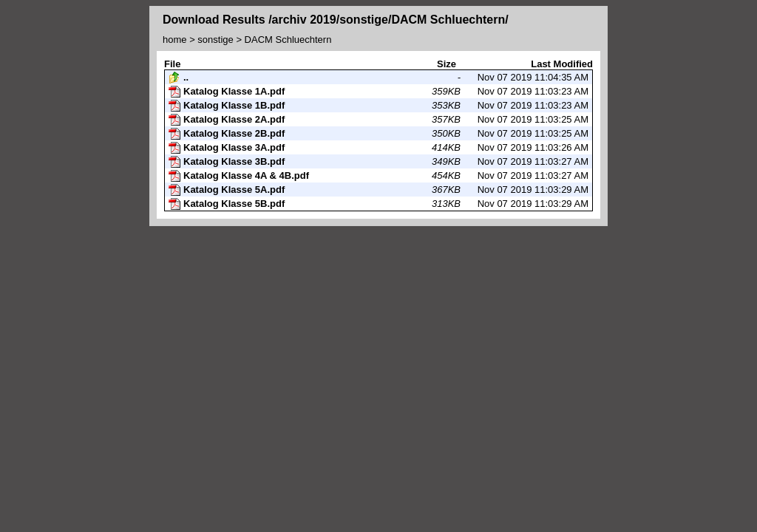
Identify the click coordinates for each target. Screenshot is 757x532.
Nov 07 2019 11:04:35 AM (378, 78)
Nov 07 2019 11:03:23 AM (378, 92)
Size (447, 64)
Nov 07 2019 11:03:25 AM (378, 120)
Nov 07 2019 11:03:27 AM (378, 162)
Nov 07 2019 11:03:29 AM (378, 190)
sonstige (215, 40)
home (175, 40)
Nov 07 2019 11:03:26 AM (378, 148)
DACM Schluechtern (288, 40)
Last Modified (562, 64)
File (172, 64)
